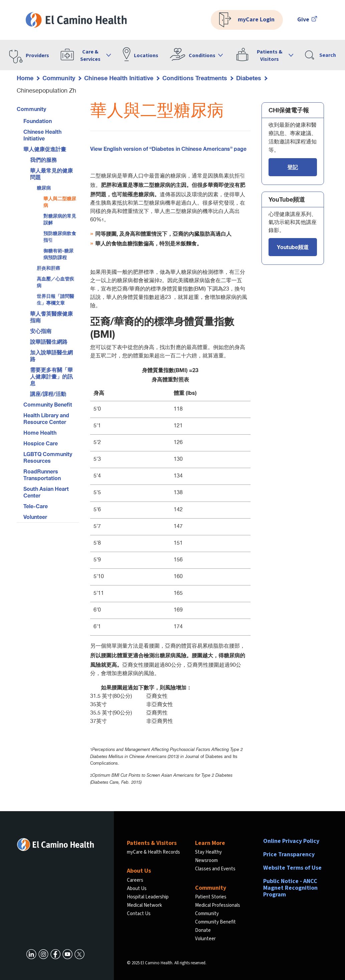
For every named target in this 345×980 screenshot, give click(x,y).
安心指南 (41, 331)
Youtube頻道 (293, 247)
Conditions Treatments (195, 78)
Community (59, 78)
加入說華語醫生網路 (51, 356)
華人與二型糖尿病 (60, 202)
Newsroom (206, 860)
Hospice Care (41, 443)
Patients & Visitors (270, 56)
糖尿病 (44, 188)
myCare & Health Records (153, 852)
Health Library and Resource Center (46, 418)
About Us (137, 889)
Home (25, 78)
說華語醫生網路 (49, 342)
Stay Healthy (208, 852)
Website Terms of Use (292, 868)
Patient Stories (211, 897)
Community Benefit (48, 404)
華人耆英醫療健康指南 (51, 317)
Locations (146, 56)
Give (307, 20)
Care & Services (90, 56)
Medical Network (144, 905)
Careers (135, 880)
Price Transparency (289, 854)
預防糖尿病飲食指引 (60, 237)
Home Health (40, 432)
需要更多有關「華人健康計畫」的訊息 (51, 376)
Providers (37, 56)
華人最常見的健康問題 (51, 174)
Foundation (38, 121)
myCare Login (247, 20)
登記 (293, 167)
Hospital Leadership (148, 897)
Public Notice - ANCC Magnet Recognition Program (290, 888)
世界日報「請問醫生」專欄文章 (55, 299)
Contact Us (139, 914)
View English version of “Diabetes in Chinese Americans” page (168, 149)
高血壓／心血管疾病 (55, 282)
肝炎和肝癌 (48, 268)
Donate (203, 930)
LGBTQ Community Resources (48, 457)
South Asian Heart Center (46, 492)
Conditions (202, 56)
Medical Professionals (218, 905)
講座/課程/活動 (48, 394)
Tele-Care (36, 506)
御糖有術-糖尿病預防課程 (58, 254)
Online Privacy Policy (291, 841)
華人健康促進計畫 (45, 149)
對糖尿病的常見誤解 (60, 219)
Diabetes (249, 78)
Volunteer (35, 517)
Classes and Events (215, 869)
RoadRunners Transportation (42, 475)
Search (320, 55)
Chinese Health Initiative (119, 78)
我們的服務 (43, 160)
